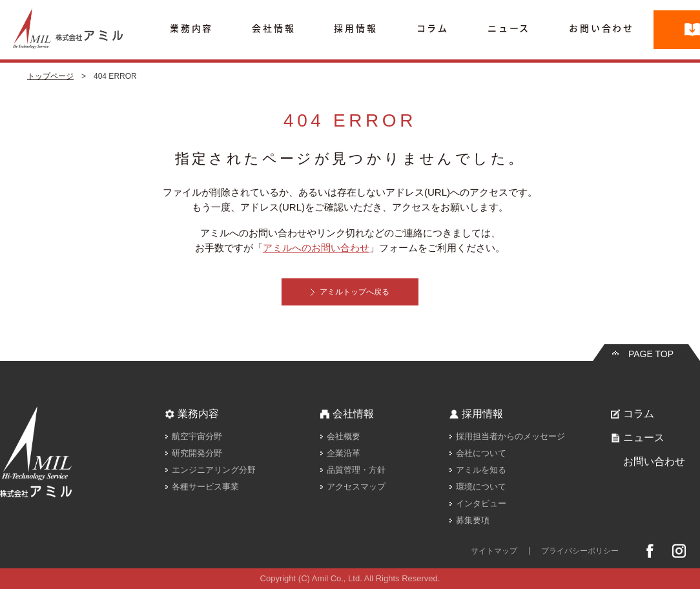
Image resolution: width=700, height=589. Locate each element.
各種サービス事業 (205, 487)
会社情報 (273, 28)
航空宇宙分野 (197, 436)
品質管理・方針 (356, 470)
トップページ (50, 76)
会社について (481, 453)
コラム (433, 28)
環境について (481, 487)
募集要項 (473, 520)
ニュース (509, 28)
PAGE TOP (651, 354)
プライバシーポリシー (580, 551)
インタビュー (481, 503)
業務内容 (191, 28)
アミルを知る (481, 470)
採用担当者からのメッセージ (510, 436)
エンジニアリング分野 (214, 470)
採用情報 (355, 28)
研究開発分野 (197, 453)
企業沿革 (344, 453)
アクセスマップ (356, 487)
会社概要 (344, 436)
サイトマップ (494, 551)
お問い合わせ (602, 28)
